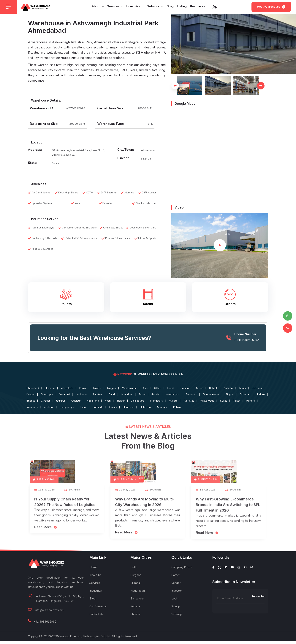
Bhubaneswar (57, 404)
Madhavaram (148, 391)
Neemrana (204, 404)
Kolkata (135, 617)
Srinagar (73, 418)
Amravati (72, 411)
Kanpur (86, 398)
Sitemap (177, 624)
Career (176, 585)
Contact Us (96, 624)
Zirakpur (183, 411)
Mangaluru (34, 411)
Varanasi (126, 398)
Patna (217, 398)
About (98, 8)
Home (93, 577)
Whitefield (74, 391)
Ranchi (233, 398)
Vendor (176, 593)
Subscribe (258, 607)
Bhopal (131, 404)
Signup (176, 617)
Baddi (181, 398)
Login (175, 609)
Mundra (145, 411)
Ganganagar (204, 411)
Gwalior (149, 404)
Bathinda (240, 411)
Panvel (93, 391)
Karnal (231, 391)
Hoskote (54, 391)
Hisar (223, 411)
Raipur (238, 404)
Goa (167, 391)
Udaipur (185, 404)
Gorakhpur (106, 398)
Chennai (135, 624)
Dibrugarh (96, 404)
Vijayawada (93, 411)
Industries (135, 8)
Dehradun (68, 398)
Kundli (197, 391)
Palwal (91, 418)
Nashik (110, 391)
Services (115, 8)
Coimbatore (258, 404)
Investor (177, 601)
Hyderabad (138, 601)
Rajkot (128, 411)
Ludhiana (145, 398)
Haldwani (53, 418)
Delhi (134, 577)
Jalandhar (199, 398)
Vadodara (164, 411)
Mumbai (135, 593)
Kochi (222, 404)
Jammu (258, 411)
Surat (112, 411)
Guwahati (34, 404)
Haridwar (33, 418)
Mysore (54, 411)
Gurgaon (136, 585)
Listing (182, 8)
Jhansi (49, 398)
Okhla (181, 391)
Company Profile (182, 577)
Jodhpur (167, 404)
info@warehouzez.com (49, 620)
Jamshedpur (253, 398)
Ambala (33, 398)
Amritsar (164, 398)
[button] (175, 89)
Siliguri (78, 404)
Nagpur (127, 391)
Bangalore (137, 609)
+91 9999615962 (45, 629)
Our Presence (98, 617)
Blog (170, 8)
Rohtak (248, 391)
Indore (115, 404)
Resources (199, 8)
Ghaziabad (34, 391)
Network (155, 8)
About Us (95, 585)
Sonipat (214, 391)
